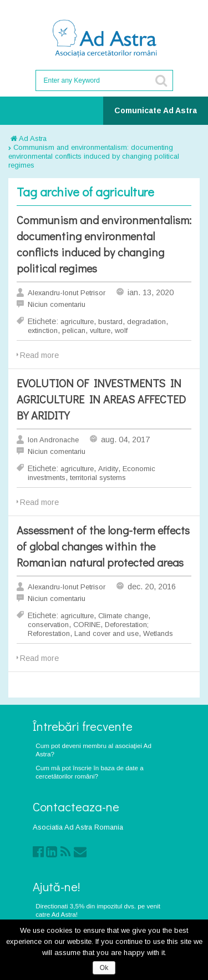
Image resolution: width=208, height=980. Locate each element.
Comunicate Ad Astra (156, 110)
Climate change (123, 616)
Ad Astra (29, 138)
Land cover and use (106, 633)
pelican (74, 330)
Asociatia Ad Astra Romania (78, 827)
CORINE (87, 625)
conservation (48, 625)
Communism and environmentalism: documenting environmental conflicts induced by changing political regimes (94, 156)
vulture (100, 330)
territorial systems (98, 478)
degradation (146, 322)
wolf (121, 330)
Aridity (108, 469)
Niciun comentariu (57, 304)
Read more (39, 355)
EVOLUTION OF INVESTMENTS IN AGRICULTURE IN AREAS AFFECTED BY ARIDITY (101, 399)
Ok (104, 968)
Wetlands (158, 633)
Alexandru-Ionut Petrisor (67, 293)
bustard (110, 322)
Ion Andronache (53, 440)
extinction (43, 330)
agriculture (77, 322)
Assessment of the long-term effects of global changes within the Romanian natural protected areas (103, 546)
